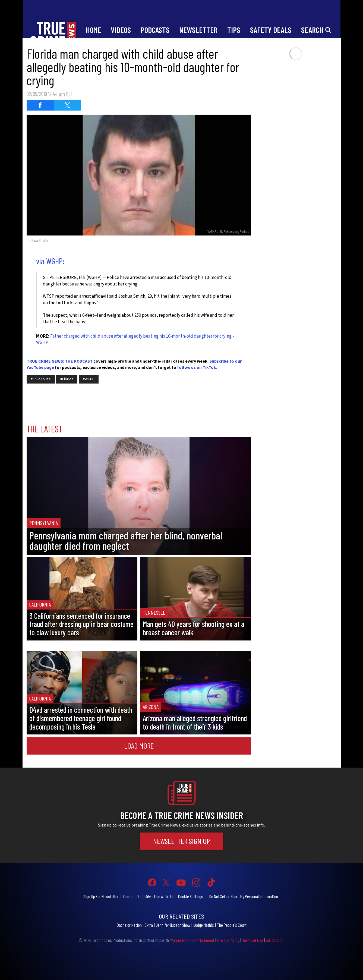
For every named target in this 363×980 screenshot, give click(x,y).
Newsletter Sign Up (181, 841)
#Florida (67, 379)
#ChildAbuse (41, 379)
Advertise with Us (159, 896)
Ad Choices (275, 940)
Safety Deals (271, 30)
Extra (149, 925)
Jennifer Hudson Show (173, 925)
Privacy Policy (228, 940)
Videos (121, 30)
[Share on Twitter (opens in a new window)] (67, 105)
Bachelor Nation (129, 925)
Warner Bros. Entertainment (192, 940)
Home (93, 30)
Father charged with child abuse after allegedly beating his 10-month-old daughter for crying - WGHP (135, 340)
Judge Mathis (204, 925)
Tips (234, 30)
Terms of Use (253, 940)
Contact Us (132, 896)
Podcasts (155, 30)
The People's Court (232, 925)
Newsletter (198, 30)
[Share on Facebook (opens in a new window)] (40, 105)
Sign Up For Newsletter (101, 896)
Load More (139, 746)
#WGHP (89, 379)
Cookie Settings (191, 896)
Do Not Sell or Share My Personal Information (244, 896)
